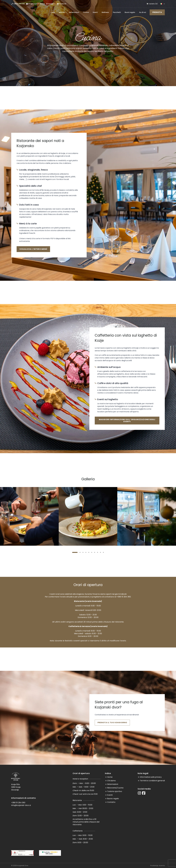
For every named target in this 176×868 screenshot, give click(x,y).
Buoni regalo (130, 12)
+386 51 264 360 (124, 597)
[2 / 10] (88, 516)
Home (110, 777)
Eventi (95, 12)
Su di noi (143, 12)
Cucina (86, 12)
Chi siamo (111, 781)
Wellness (105, 12)
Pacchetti (117, 12)
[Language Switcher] (164, 4)
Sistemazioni (74, 12)
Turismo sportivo (115, 791)
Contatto (111, 802)
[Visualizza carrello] (152, 4)
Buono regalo (113, 799)
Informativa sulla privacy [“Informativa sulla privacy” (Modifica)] (151, 777)
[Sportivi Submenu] (66, 12)
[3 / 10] (147, 516)
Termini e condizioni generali (152, 781)
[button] (5, 523)
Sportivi (62, 12)
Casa (53, 12)
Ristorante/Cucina (115, 788)
